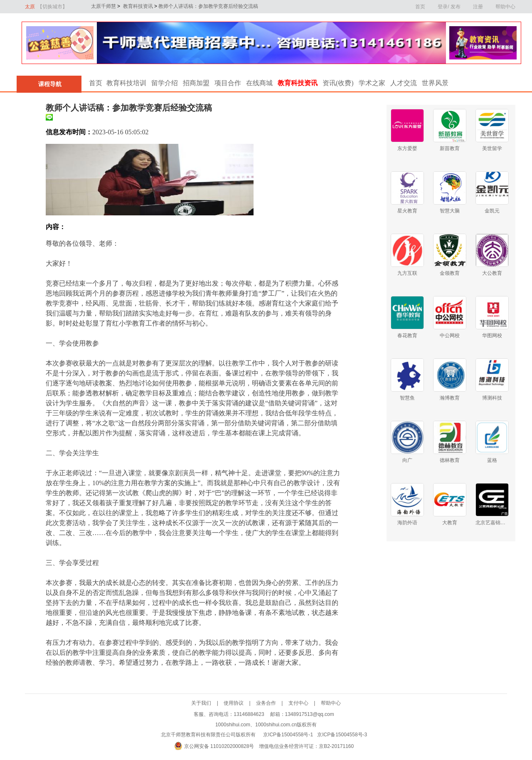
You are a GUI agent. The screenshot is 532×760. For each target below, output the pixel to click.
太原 (46, 7)
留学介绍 (165, 83)
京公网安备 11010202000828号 (219, 746)
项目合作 (228, 83)
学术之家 (372, 83)
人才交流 (404, 83)
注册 (478, 7)
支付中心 (305, 703)
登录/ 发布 (449, 7)
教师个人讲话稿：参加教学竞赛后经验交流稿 (208, 6)
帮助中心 (505, 7)
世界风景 (435, 83)
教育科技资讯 (137, 6)
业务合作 (272, 703)
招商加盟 (196, 83)
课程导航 (49, 84)
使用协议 (240, 703)
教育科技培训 (126, 83)
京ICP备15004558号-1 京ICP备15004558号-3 (315, 735)
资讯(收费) (338, 83)
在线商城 (259, 83)
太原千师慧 (100, 6)
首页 (420, 7)
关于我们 (207, 703)
